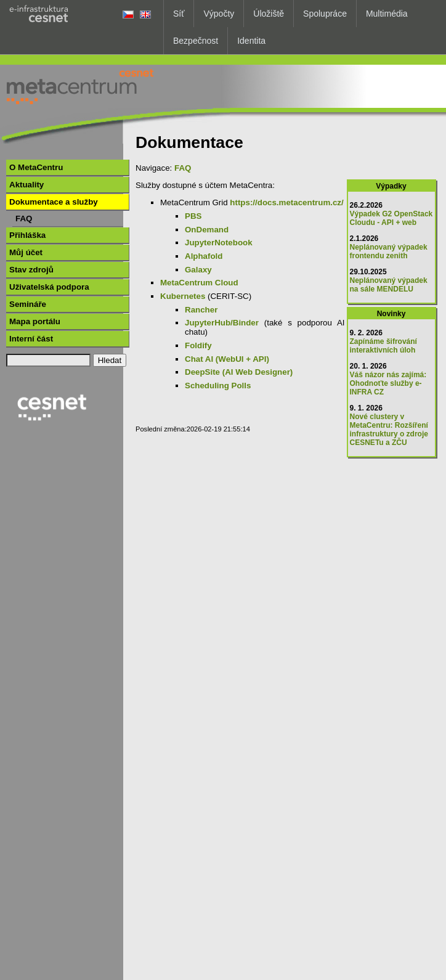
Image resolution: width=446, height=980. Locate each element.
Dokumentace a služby (54, 202)
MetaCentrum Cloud (199, 283)
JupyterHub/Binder (222, 323)
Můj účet (26, 252)
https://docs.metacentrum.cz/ (286, 202)
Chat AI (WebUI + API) (227, 359)
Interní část (31, 339)
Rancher (201, 310)
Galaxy (198, 270)
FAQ (24, 218)
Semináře (28, 304)
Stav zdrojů (31, 270)
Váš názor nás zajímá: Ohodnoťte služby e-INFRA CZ (388, 383)
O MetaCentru (36, 167)
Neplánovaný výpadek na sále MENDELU (389, 285)
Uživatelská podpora (49, 287)
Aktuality (26, 185)
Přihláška (27, 235)
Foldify (198, 345)
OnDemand (207, 230)
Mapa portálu (35, 321)
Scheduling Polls (218, 386)
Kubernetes (183, 296)
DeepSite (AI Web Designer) (239, 372)
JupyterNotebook (219, 243)
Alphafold (204, 256)
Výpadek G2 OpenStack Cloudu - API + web (391, 218)
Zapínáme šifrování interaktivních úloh (383, 346)
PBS (193, 216)
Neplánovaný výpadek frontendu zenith (389, 251)
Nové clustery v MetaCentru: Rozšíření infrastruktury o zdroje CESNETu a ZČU (389, 430)
